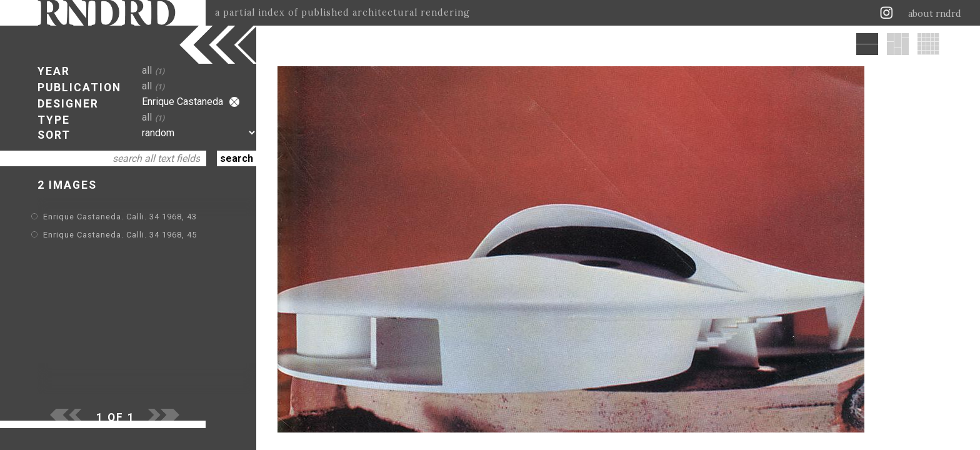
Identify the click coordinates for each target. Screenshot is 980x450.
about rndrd (935, 14)
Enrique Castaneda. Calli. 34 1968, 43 (120, 217)
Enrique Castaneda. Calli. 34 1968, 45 (120, 235)
